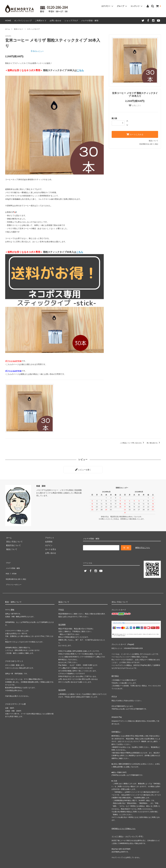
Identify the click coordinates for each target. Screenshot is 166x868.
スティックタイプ (33, 29)
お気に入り (135, 105)
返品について (153, 141)
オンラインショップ (23, 21)
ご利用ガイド (41, 21)
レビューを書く (83, 469)
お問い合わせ (56, 21)
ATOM (13, 569)
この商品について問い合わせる (132, 443)
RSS (7, 569)
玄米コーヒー (19, 29)
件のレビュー (37, 51)
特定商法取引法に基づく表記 (17, 572)
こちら (80, 70)
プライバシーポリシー (14, 576)
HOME (8, 21)
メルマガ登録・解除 (90, 21)
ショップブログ (71, 21)
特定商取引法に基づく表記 (149, 144)
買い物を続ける (154, 443)
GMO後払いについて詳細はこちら (124, 819)
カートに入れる (135, 134)
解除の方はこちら (143, 547)
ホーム (8, 29)
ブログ (8, 561)
